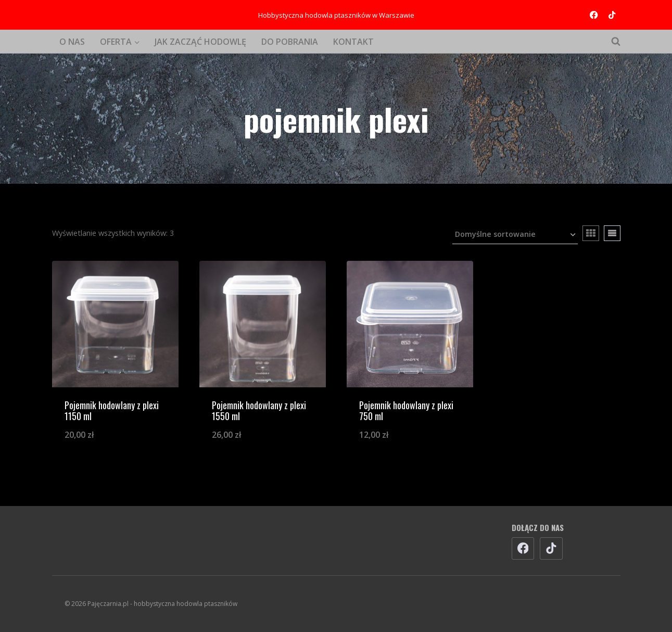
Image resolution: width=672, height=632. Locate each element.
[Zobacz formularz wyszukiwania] (611, 42)
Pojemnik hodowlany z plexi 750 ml (406, 411)
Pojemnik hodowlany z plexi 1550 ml (259, 411)
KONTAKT (353, 42)
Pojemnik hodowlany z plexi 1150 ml (112, 411)
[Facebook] (594, 15)
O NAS (72, 42)
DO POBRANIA (290, 42)
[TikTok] (612, 15)
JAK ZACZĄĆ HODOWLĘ (200, 42)
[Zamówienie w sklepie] (515, 235)
